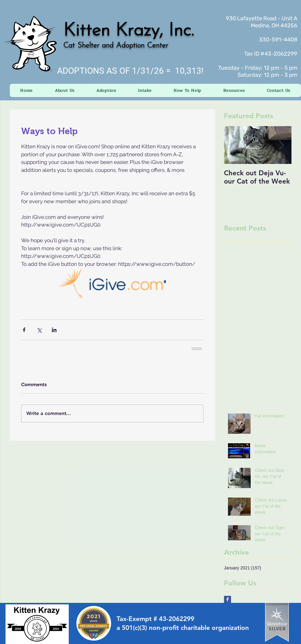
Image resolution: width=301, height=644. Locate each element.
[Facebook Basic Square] (228, 599)
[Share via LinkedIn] (54, 330)
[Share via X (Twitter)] (39, 330)
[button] (65, 90)
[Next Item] (282, 145)
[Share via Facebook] (24, 330)
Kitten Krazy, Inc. (129, 31)
